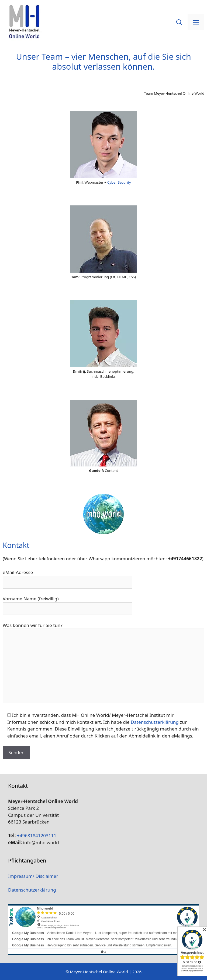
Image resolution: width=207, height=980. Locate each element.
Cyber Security (119, 182)
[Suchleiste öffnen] (179, 22)
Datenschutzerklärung (155, 722)
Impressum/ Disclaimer (33, 876)
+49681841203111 (37, 835)
